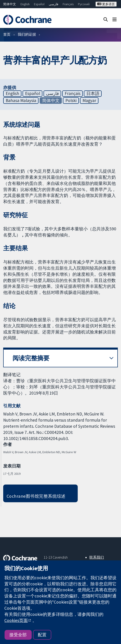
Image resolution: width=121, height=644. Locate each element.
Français (68, 4)
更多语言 (106, 4)
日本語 (93, 93)
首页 (7, 34)
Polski (71, 100)
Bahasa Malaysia (21, 100)
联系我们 (97, 557)
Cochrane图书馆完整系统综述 (36, 496)
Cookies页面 (16, 620)
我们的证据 (27, 34)
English (25, 4)
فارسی (54, 4)
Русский (84, 4)
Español (39, 4)
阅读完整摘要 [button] (31, 358)
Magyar (89, 100)
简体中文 (10, 4)
